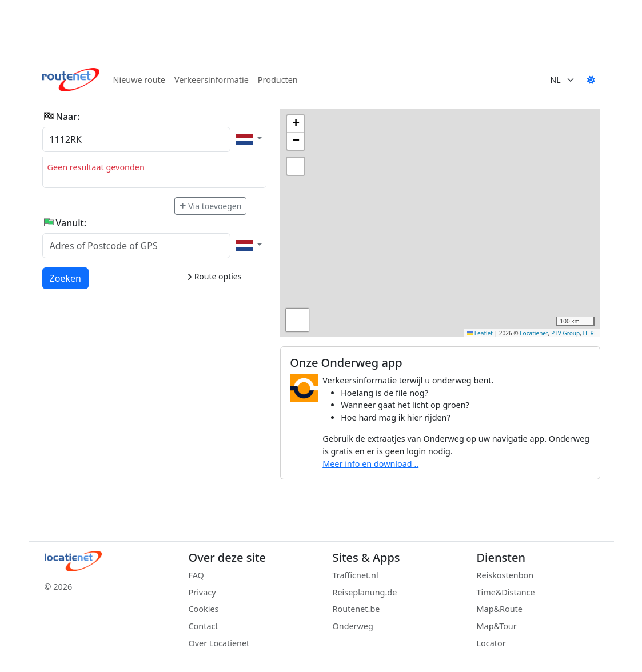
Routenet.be (356, 609)
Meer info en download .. (370, 464)
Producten (278, 80)
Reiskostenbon (505, 575)
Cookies (204, 609)
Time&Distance (506, 592)
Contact (204, 626)
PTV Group (565, 333)
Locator (491, 643)
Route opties (214, 276)
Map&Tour (497, 626)
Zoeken (66, 278)
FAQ (196, 575)
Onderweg (353, 626)
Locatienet (534, 333)
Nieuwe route (139, 80)
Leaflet (480, 333)
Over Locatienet (219, 643)
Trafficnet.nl (356, 575)
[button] (296, 124)
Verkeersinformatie (212, 80)
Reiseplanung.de (365, 592)
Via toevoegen (210, 206)
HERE (590, 333)
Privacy (202, 592)
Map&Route (500, 609)
